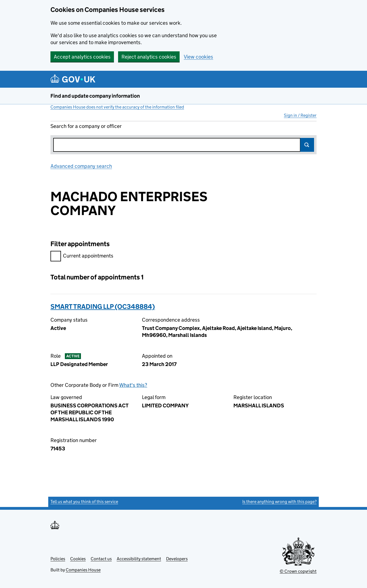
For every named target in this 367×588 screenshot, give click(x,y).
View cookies (198, 57)
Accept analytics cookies (82, 57)
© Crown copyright (298, 571)
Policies (58, 559)
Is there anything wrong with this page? (279, 502)
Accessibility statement (139, 559)
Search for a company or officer (86, 126)
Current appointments (82, 257)
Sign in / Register (300, 115)
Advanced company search (81, 166)
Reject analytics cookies (149, 57)
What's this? (133, 385)
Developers (177, 559)
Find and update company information (95, 96)
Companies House (83, 570)
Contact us (101, 559)
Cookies (78, 559)
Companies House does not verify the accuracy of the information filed (117, 107)
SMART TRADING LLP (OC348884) (103, 306)
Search (307, 145)
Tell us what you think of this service (84, 502)
